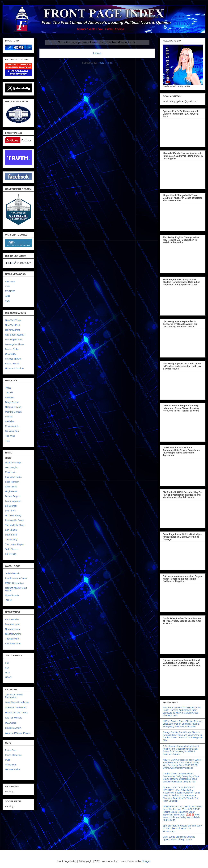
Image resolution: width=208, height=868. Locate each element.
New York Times (13, 320)
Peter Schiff (11, 535)
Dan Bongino (12, 467)
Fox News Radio (13, 477)
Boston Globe (12, 349)
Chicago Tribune (13, 359)
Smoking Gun (12, 431)
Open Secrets (12, 595)
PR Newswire (12, 619)
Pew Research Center (16, 578)
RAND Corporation (15, 583)
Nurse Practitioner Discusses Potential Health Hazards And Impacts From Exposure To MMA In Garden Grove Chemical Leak (182, 711)
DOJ (7, 673)
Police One (11, 750)
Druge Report (12, 402)
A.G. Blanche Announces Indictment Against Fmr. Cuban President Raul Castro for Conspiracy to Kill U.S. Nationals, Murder (181, 750)
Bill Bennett (11, 506)
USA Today (11, 354)
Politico (9, 417)
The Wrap (10, 436)
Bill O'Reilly (11, 554)
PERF (8, 760)
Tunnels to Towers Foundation (14, 696)
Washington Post (14, 340)
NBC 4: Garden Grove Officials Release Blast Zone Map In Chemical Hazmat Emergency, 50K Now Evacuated (183, 724)
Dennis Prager (12, 496)
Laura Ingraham (13, 501)
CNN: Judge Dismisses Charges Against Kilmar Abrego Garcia (179, 838)
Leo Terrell (10, 511)
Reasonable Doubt (14, 520)
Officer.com (11, 765)
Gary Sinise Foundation (17, 702)
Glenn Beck (11, 487)
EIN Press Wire (13, 644)
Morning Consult (13, 412)
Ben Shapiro (11, 530)
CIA (7, 668)
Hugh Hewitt (11, 491)
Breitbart (9, 397)
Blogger (146, 861)
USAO (8, 677)
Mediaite (9, 421)
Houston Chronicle (14, 368)
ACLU (9, 600)
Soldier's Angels (13, 728)
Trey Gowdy (11, 540)
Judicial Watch (12, 573)
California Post (12, 330)
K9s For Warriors (14, 718)
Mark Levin (11, 472)
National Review (13, 407)
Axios (8, 388)
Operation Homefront (16, 707)
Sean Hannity (12, 482)
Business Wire (12, 624)
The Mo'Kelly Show (15, 525)
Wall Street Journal (15, 335)
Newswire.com (12, 629)
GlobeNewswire (13, 634)
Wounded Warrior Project (18, 733)
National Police (13, 769)
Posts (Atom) (105, 63)
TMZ (7, 441)
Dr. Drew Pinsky (13, 515)
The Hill (9, 393)
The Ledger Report (15, 544)
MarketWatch (12, 426)
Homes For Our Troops (17, 713)
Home (97, 53)
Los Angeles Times (15, 344)
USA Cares (11, 723)
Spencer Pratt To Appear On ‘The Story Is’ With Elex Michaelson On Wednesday (182, 828)
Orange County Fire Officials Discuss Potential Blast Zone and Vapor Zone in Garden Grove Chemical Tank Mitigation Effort (183, 736)
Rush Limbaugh (13, 463)
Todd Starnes (12, 549)
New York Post (12, 325)
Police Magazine (13, 755)
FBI (7, 663)
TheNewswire (12, 639)
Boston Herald (12, 364)
